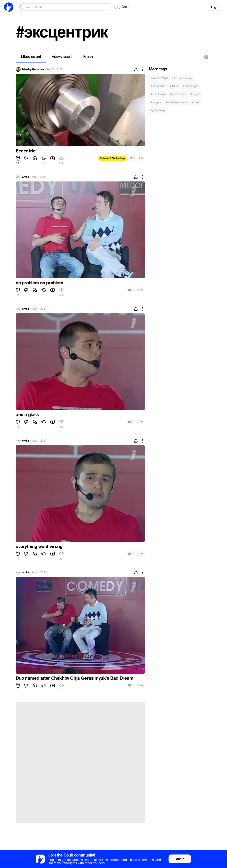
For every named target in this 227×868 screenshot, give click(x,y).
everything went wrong (39, 547)
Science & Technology (112, 158)
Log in (215, 7)
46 (140, 290)
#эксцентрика (160, 78)
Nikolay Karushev (33, 69)
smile (26, 177)
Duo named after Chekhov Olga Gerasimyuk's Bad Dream (75, 678)
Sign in (180, 859)
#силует (156, 102)
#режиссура (191, 86)
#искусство (158, 86)
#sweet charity (183, 78)
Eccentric (26, 151)
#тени (196, 102)
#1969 (174, 86)
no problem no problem (40, 283)
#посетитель (178, 94)
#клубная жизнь (176, 102)
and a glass (27, 415)
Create (123, 7)
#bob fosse (158, 94)
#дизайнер (158, 110)
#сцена (196, 94)
